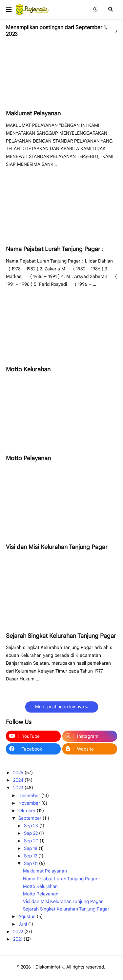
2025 (19, 773)
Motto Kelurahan (28, 369)
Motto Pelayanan (28, 458)
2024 (19, 780)
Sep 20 (32, 841)
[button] (11, 10)
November (30, 803)
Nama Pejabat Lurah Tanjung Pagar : (55, 249)
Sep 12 (31, 856)
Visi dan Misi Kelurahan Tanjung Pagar (57, 547)
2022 (19, 931)
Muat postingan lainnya (60, 707)
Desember (30, 795)
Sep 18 (31, 848)
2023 (19, 788)
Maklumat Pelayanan (33, 113)
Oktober (28, 811)
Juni (23, 924)
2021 (18, 939)
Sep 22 (31, 833)
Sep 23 (32, 826)
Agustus (28, 916)
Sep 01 (31, 863)
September (31, 818)
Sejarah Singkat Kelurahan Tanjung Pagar (61, 636)
